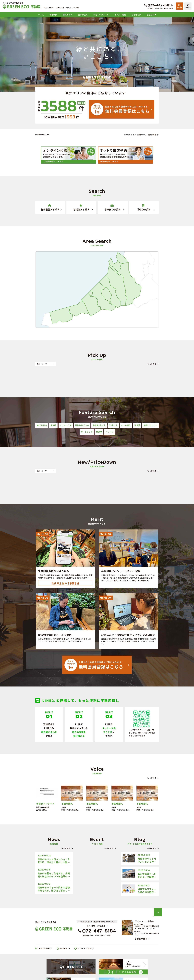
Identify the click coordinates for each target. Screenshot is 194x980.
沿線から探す (144, 208)
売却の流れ (83, 15)
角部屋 (99, 432)
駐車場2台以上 (99, 425)
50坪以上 (113, 425)
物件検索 (53, 15)
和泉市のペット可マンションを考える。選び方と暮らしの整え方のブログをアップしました (54, 861)
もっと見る (152, 364)
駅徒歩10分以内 (82, 425)
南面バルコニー (151, 425)
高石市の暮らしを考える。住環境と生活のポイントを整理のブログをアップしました (54, 875)
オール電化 (126, 425)
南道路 (53, 425)
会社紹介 (151, 15)
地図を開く (141, 939)
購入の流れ (68, 15)
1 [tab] (94, 83)
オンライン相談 (83, 949)
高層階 (137, 425)
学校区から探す (113, 208)
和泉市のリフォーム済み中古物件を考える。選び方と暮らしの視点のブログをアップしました (54, 889)
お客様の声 (136, 15)
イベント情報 (120, 15)
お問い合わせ (43, 949)
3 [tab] (100, 83)
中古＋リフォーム (101, 15)
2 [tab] (97, 83)
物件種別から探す (50, 208)
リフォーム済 (66, 425)
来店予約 (62, 949)
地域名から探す (81, 208)
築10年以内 (42, 425)
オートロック (87, 432)
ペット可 (109, 432)
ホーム (41, 15)
